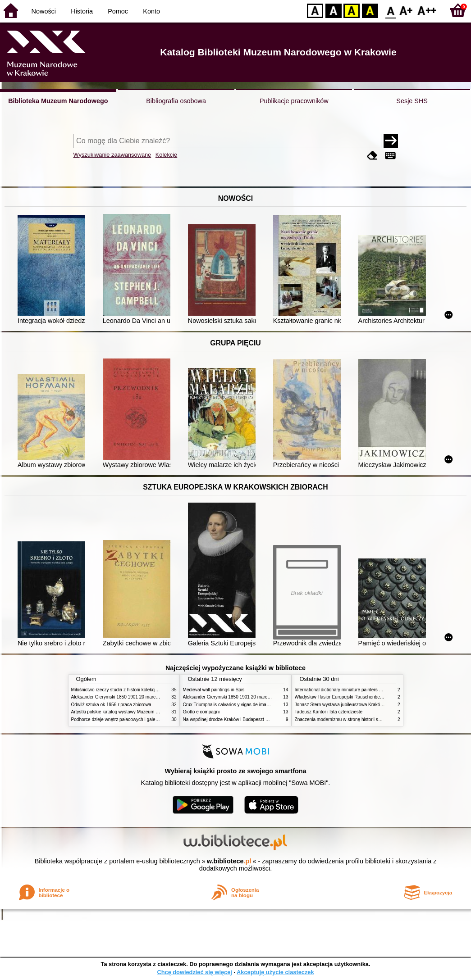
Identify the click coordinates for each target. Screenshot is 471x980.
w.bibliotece (229, 861)
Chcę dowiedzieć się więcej (194, 972)
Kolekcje (166, 155)
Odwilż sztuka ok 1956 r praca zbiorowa (111, 705)
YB (351, 10)
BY (370, 10)
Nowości (44, 11)
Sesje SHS (412, 101)
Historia (82, 11)
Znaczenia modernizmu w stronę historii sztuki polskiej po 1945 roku (363, 719)
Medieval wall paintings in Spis (214, 690)
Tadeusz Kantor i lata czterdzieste (329, 712)
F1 (406, 10)
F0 (391, 10)
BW (334, 10)
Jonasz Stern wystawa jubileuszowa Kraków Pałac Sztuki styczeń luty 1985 (370, 705)
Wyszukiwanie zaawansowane (112, 155)
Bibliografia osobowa (176, 101)
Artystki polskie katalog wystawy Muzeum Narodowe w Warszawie (138, 712)
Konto (151, 11)
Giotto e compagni (201, 712)
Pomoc (118, 11)
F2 (427, 10)
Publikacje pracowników (294, 101)
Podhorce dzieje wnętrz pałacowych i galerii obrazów (124, 719)
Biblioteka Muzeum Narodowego (58, 101)
